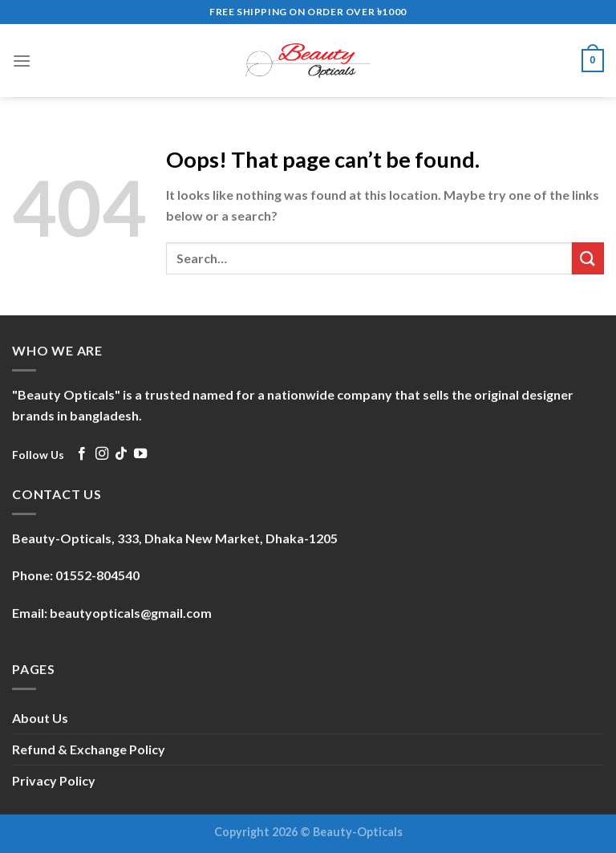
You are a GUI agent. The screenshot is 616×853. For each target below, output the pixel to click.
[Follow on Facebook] (82, 454)
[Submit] (588, 258)
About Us (40, 718)
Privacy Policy (54, 780)
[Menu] (22, 61)
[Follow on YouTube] (140, 454)
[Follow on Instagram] (102, 454)
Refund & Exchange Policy (89, 749)
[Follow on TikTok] (121, 454)
